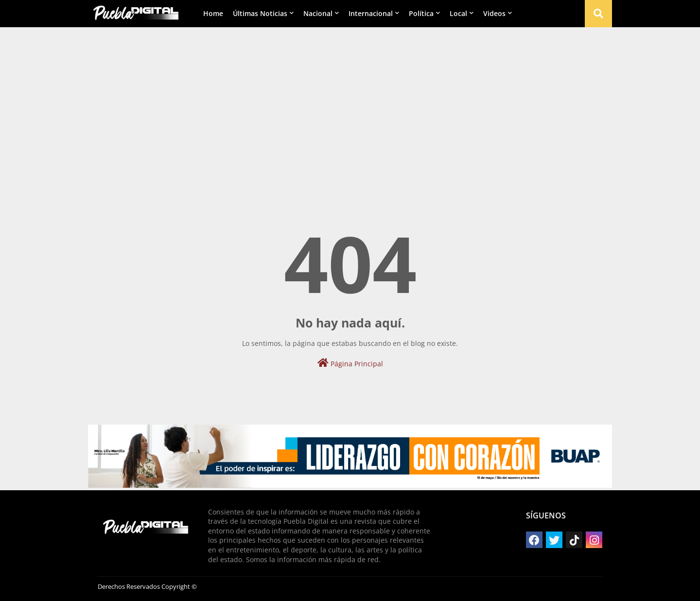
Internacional (371, 13)
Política (421, 13)
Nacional (318, 13)
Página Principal (350, 363)
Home (213, 13)
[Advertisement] (350, 103)
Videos (494, 13)
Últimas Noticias (260, 13)
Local (458, 13)
